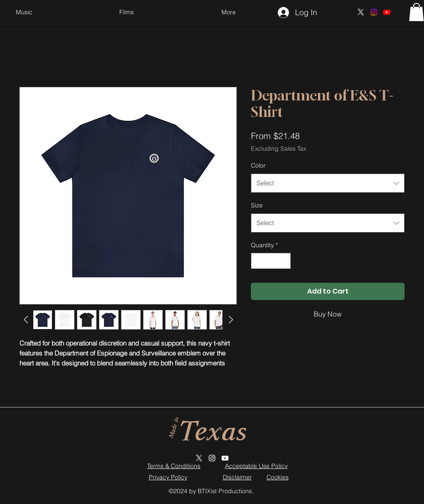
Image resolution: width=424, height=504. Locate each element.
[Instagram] (374, 12)
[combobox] (328, 183)
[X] (361, 12)
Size (257, 205)
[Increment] (284, 261)
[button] (228, 12)
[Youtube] (387, 12)
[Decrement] (258, 261)
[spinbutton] (271, 261)
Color (258, 165)
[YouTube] (225, 458)
